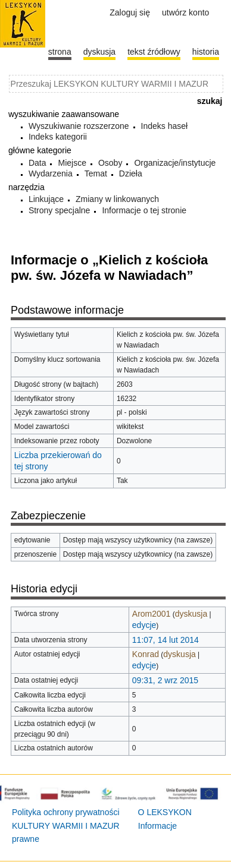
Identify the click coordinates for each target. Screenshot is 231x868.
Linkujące (46, 199)
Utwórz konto (185, 12)
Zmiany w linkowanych (117, 199)
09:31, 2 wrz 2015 (165, 680)
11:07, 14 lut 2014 (166, 640)
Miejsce (72, 163)
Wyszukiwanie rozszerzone (79, 126)
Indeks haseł (165, 126)
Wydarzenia (51, 173)
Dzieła (131, 173)
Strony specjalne (60, 210)
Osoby (110, 163)
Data (38, 163)
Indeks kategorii (58, 137)
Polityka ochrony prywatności (66, 812)
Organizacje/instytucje (175, 163)
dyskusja (191, 614)
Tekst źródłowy (154, 52)
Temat (96, 173)
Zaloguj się (130, 12)
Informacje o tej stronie (144, 210)
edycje (144, 625)
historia (206, 52)
